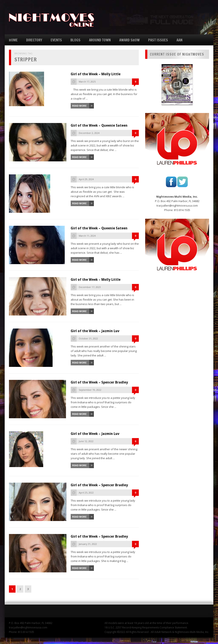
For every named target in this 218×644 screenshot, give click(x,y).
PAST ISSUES (158, 40)
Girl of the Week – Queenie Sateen (99, 125)
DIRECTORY (34, 40)
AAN (179, 40)
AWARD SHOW (129, 40)
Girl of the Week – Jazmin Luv (95, 331)
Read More (79, 106)
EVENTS (56, 40)
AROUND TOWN (100, 40)
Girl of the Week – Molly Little (96, 74)
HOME (13, 40)
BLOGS (75, 40)
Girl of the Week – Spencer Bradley (99, 382)
